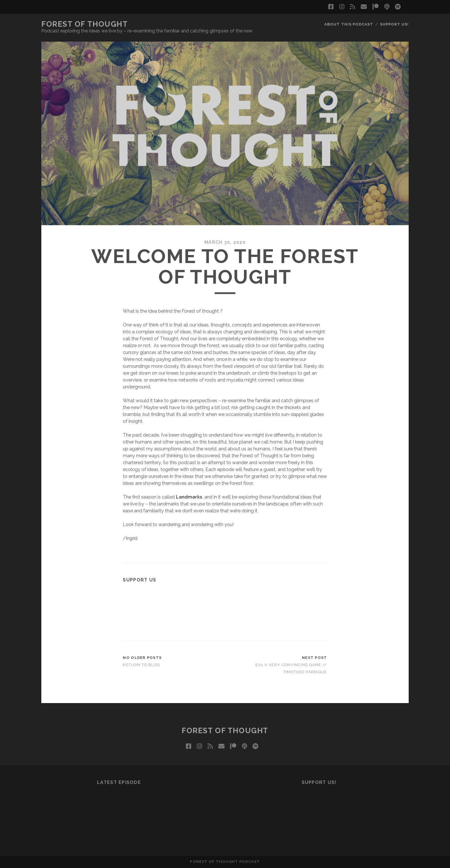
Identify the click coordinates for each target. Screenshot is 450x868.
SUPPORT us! (394, 24)
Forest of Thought (85, 24)
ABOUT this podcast (349, 24)
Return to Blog (141, 665)
